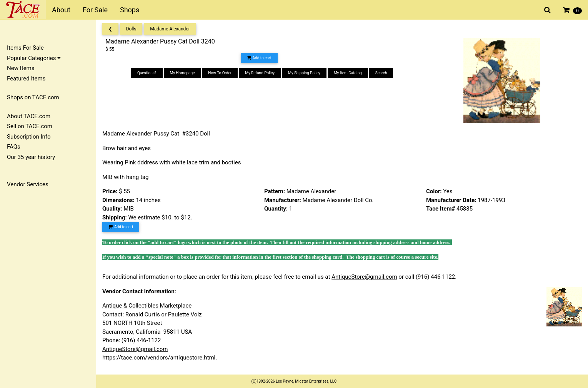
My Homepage (182, 73)
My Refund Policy (260, 73)
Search (381, 73)
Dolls (131, 29)
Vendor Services (28, 184)
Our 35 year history (31, 157)
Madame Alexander (170, 29)
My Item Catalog (348, 73)
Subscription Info (29, 137)
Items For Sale (25, 48)
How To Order (220, 73)
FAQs (14, 147)
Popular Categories (34, 58)
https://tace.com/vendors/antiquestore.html (159, 358)
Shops (130, 10)
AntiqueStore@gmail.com (364, 277)
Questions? (147, 73)
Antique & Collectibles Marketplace (147, 306)
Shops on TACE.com (33, 97)
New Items (21, 68)
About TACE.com (29, 116)
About (61, 10)
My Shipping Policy (304, 73)
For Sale (95, 10)
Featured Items (26, 79)
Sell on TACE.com (30, 126)
